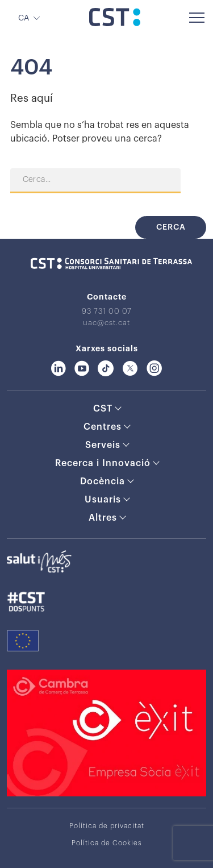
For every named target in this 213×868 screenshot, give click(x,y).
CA (24, 18)
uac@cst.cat (106, 323)
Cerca (171, 227)
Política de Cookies (107, 843)
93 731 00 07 (107, 311)
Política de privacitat (107, 826)
